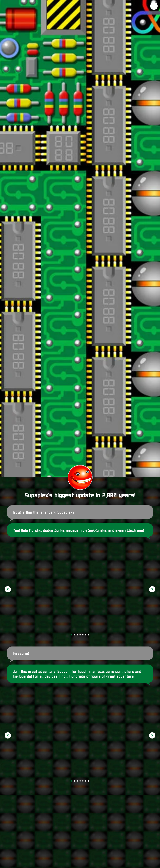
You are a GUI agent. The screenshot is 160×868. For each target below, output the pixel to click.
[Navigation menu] (154, 6)
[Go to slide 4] (80, 635)
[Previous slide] (8, 589)
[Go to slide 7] (88, 635)
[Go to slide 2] (74, 635)
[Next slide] (152, 589)
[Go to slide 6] (86, 635)
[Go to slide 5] (83, 635)
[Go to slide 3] (77, 635)
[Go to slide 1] (72, 635)
